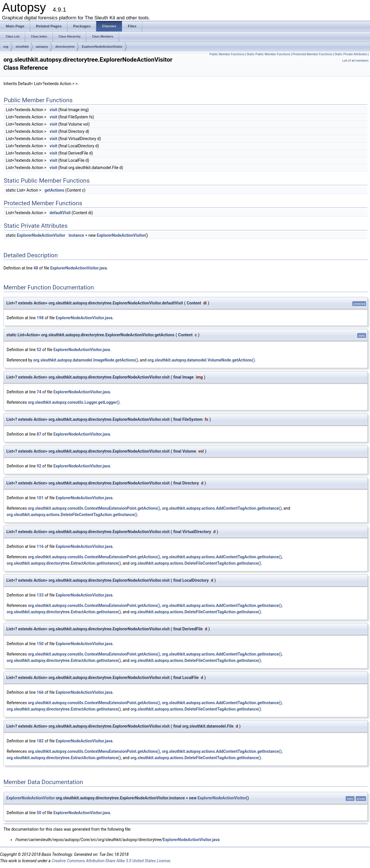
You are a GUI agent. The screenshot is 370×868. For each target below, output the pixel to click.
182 (40, 741)
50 (39, 813)
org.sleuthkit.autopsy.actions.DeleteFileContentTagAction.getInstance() (72, 515)
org (6, 47)
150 (40, 644)
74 (39, 392)
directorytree (65, 47)
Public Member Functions (227, 54)
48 (36, 268)
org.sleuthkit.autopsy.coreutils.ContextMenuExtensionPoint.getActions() (94, 508)
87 (39, 434)
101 (40, 498)
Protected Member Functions (312, 54)
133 (40, 595)
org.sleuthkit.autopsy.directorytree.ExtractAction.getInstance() (64, 563)
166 (40, 692)
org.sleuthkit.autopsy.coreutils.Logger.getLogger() (74, 402)
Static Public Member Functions (269, 54)
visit (53, 110)
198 (40, 318)
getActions (54, 190)
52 (39, 350)
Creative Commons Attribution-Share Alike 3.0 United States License (111, 861)
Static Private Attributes (351, 54)
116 (40, 546)
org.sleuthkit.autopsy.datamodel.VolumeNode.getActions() (201, 360)
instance (76, 235)
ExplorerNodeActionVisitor (102, 47)
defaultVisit (60, 213)
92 (39, 466)
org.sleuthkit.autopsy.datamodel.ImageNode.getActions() (86, 360)
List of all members (355, 61)
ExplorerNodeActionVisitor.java (79, 268)
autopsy (42, 47)
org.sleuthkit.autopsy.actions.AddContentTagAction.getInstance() (222, 508)
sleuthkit (22, 47)
